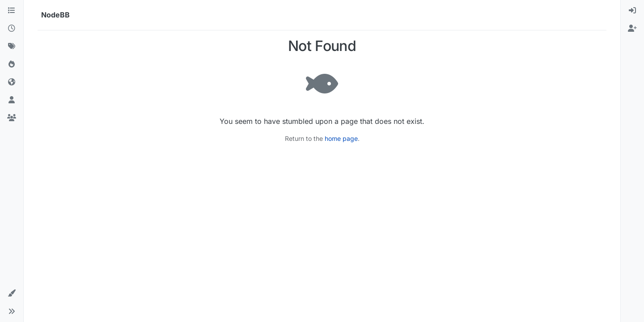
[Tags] (12, 47)
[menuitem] (632, 11)
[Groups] (12, 118)
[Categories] (12, 11)
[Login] (632, 11)
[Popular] (12, 64)
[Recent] (12, 29)
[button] (12, 293)
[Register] (632, 29)
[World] (12, 82)
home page (341, 138)
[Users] (12, 100)
